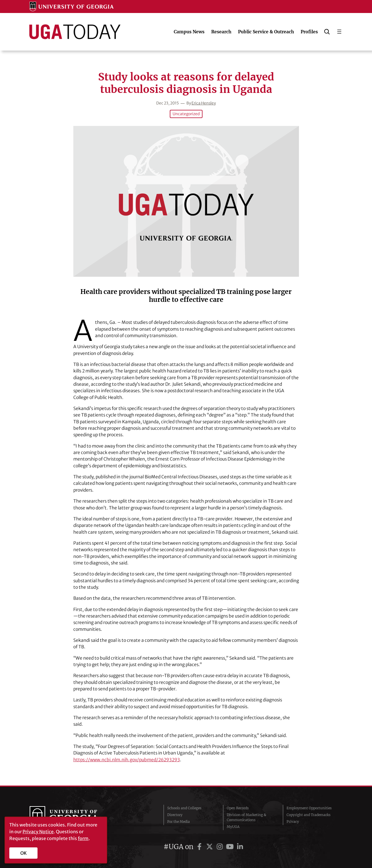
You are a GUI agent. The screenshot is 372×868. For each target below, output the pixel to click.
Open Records (238, 808)
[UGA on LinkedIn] (240, 847)
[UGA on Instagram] (221, 847)
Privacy (293, 822)
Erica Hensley (204, 103)
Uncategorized (186, 114)
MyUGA (233, 827)
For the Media (179, 822)
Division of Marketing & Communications (246, 817)
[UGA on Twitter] (210, 847)
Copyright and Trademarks (309, 815)
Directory (175, 815)
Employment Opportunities (309, 808)
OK (24, 853)
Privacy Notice (38, 832)
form (83, 838)
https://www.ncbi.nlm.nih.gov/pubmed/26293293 (127, 760)
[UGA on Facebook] (200, 847)
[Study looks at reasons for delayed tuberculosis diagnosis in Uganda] (186, 201)
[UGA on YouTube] (231, 847)
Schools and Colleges (184, 808)
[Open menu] (339, 32)
